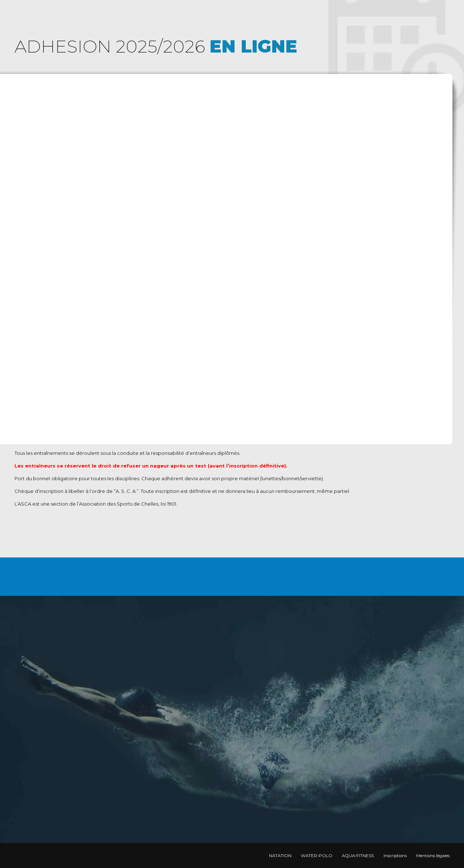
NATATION (280, 856)
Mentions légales (433, 856)
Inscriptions (395, 856)
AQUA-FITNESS (358, 856)
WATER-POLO (317, 856)
